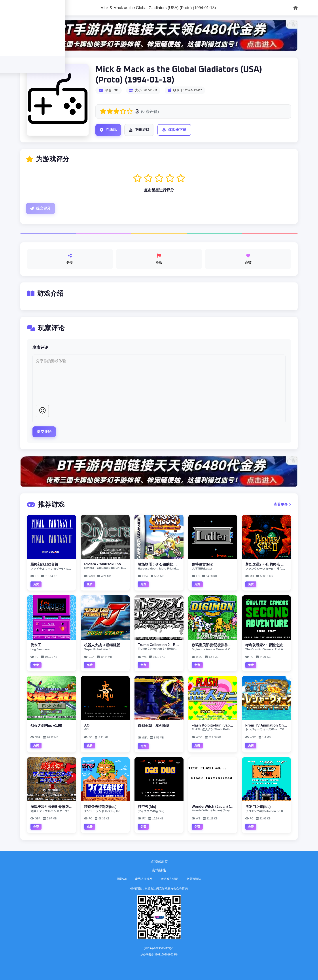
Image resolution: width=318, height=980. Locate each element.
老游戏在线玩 (169, 879)
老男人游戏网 (144, 879)
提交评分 (41, 208)
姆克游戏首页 (159, 862)
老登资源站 (194, 879)
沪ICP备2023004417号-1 (159, 948)
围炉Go (122, 879)
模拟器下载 (174, 130)
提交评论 (44, 432)
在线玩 (108, 130)
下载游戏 (139, 130)
